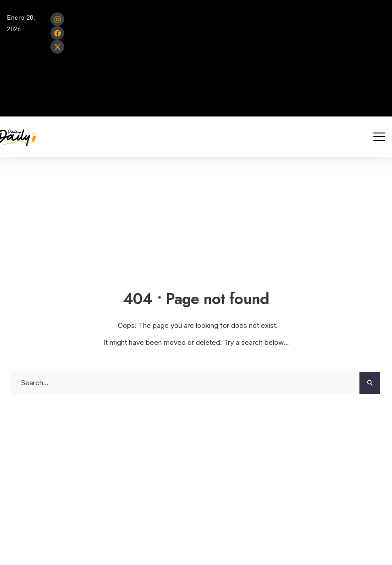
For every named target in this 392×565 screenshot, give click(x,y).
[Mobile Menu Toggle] (379, 137)
